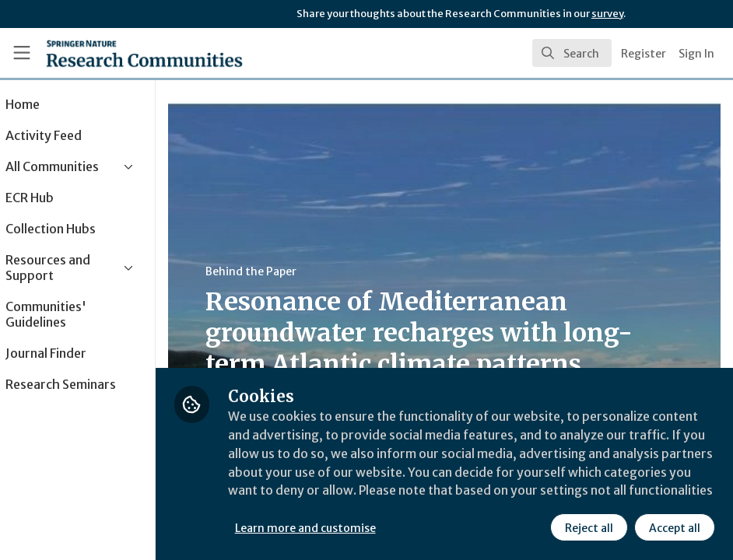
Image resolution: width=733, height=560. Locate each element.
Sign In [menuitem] (696, 54)
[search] (572, 53)
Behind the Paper (295, 271)
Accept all (674, 528)
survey (607, 14)
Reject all (588, 528)
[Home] (115, 53)
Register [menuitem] (644, 54)
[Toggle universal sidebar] (22, 53)
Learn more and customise (349, 528)
